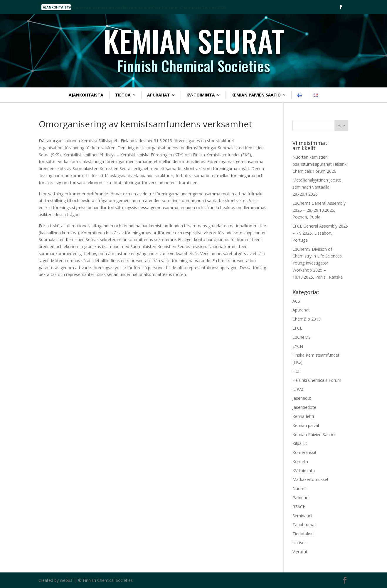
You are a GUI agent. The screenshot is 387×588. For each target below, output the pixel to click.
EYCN (298, 346)
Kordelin (300, 461)
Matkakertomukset (311, 479)
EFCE (297, 328)
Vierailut (300, 552)
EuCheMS (302, 337)
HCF (296, 371)
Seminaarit (303, 516)
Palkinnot (301, 498)
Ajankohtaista (86, 95)
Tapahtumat (304, 525)
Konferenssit (304, 452)
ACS (296, 301)
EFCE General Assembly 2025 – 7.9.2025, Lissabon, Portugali (320, 233)
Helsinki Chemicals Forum (317, 380)
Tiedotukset (304, 534)
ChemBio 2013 (307, 319)
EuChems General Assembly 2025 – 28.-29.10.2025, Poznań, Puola (319, 210)
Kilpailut (300, 443)
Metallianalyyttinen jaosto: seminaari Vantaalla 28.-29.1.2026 (317, 187)
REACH (299, 507)
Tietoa (123, 95)
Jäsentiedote (304, 407)
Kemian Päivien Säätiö (256, 95)
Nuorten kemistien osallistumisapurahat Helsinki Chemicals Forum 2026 (320, 164)
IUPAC (298, 389)
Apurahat (159, 95)
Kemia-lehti (303, 416)
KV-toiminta (201, 95)
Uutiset (299, 543)
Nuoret (299, 488)
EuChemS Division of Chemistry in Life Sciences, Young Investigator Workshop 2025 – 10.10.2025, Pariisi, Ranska (318, 263)
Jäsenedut (302, 398)
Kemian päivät (306, 425)
